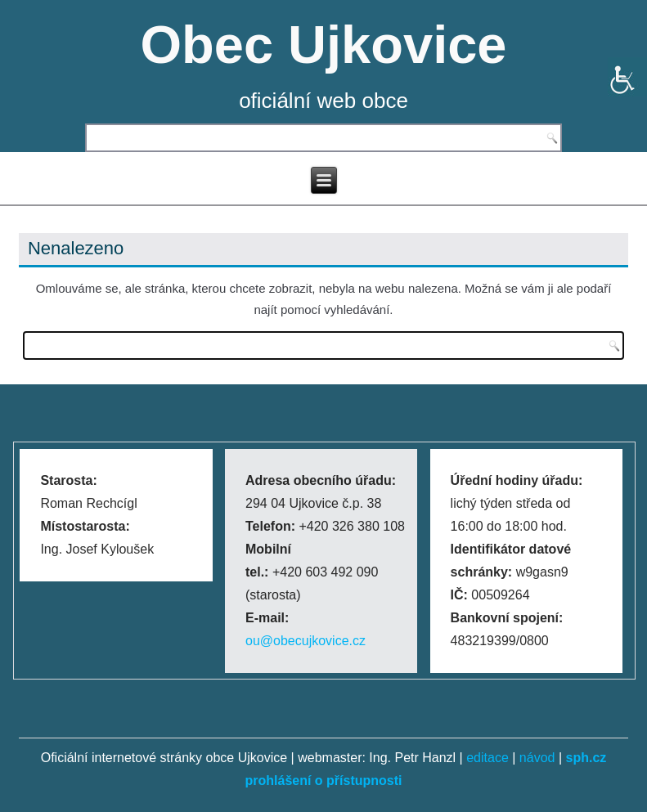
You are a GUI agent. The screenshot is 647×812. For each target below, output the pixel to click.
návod (537, 758)
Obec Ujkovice (324, 45)
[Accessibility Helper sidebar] (627, 77)
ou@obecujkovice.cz (306, 641)
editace (487, 758)
